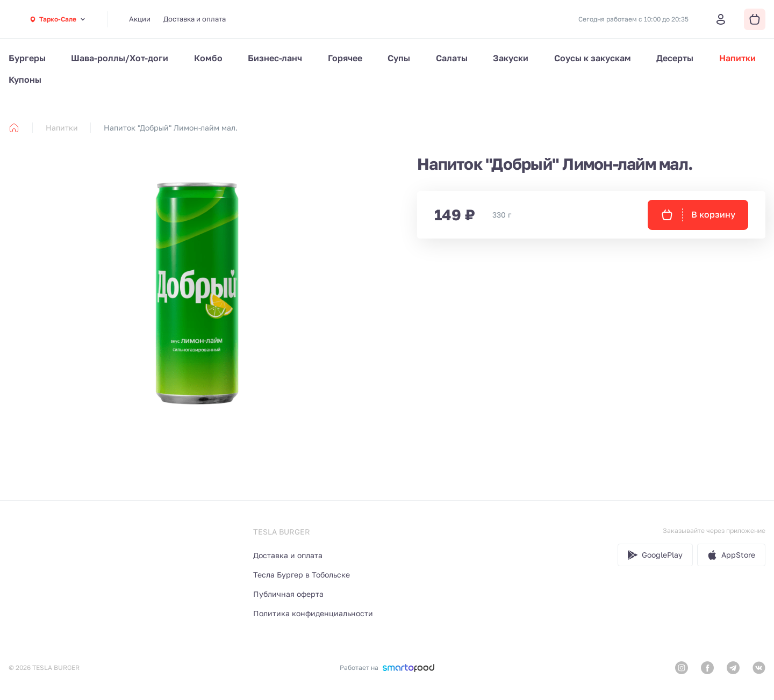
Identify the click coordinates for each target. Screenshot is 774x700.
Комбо (208, 58)
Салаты (452, 58)
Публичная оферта (288, 594)
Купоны (25, 80)
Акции (140, 19)
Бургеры (27, 58)
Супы (399, 58)
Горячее (345, 58)
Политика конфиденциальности (313, 613)
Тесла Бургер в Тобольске (302, 575)
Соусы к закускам (593, 58)
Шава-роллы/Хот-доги (120, 58)
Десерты (675, 58)
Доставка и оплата (195, 19)
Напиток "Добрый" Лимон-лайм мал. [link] (171, 128)
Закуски (511, 58)
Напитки (737, 58)
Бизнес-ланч (275, 58)
